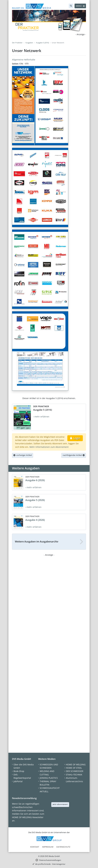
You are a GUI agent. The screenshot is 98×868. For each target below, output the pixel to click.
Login (75, 438)
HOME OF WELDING (76, 765)
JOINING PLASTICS (49, 778)
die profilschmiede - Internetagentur (50, 864)
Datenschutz (63, 847)
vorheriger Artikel (23, 455)
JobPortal (18, 781)
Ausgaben (29, 43)
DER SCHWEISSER (75, 771)
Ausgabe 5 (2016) (42, 43)
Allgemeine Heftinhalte (24, 60)
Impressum (48, 847)
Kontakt (35, 847)
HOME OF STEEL (74, 768)
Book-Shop (19, 771)
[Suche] (71, 6)
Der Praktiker (17, 43)
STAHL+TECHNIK (74, 775)
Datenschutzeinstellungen (50, 860)
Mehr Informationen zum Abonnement (49, 447)
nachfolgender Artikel (74, 455)
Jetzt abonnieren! (60, 804)
